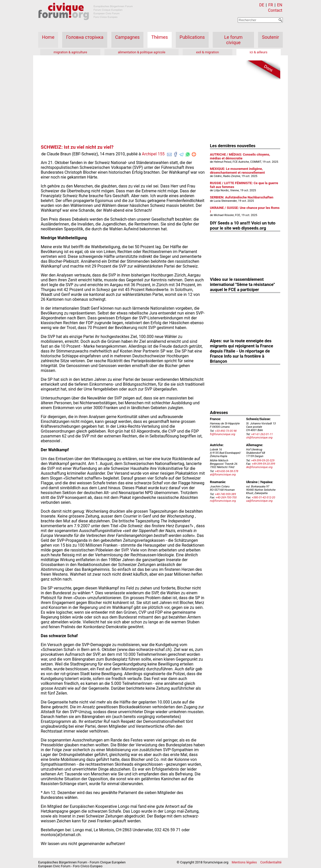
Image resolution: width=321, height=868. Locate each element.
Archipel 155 (153, 154)
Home (48, 37)
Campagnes (127, 37)
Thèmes (160, 37)
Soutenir (270, 37)
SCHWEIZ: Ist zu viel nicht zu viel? (77, 147)
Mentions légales (244, 862)
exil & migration (208, 52)
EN (280, 5)
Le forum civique (233, 40)
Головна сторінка (85, 37)
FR (271, 5)
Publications (192, 37)
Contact (275, 10)
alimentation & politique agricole (142, 52)
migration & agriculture (70, 52)
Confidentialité (271, 862)
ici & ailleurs (258, 52)
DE (262, 5)
